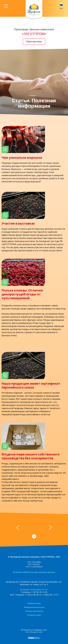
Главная (33, 96)
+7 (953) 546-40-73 (33, 595)
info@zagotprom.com (39, 590)
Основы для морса (34, 611)
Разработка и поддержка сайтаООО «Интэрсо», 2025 (35, 631)
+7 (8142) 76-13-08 (39, 592)
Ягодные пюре (34, 615)
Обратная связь (34, 42)
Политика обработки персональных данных (34, 572)
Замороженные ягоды (34, 607)
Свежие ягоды (34, 603)
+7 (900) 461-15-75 (50, 595)
